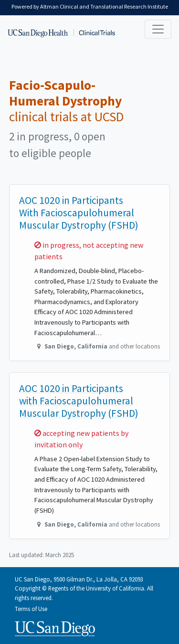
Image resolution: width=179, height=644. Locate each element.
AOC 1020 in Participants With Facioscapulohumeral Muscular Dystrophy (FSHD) (79, 213)
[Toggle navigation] (158, 29)
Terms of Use (31, 609)
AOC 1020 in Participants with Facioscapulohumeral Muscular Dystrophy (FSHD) (79, 401)
